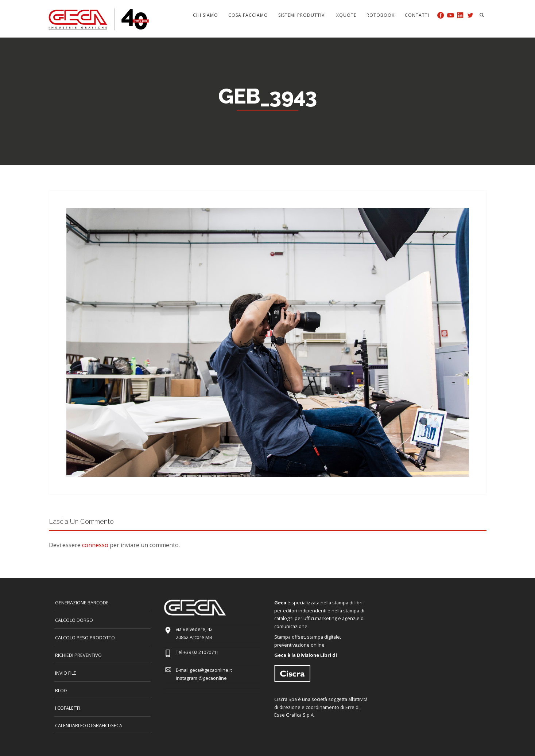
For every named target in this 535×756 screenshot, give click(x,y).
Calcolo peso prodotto (85, 638)
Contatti (417, 15)
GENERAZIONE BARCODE (82, 603)
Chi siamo (206, 15)
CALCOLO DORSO (74, 620)
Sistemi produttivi (302, 15)
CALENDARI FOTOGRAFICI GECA (89, 725)
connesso (95, 545)
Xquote (346, 15)
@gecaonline (213, 678)
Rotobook (381, 15)
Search (482, 15)
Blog (61, 690)
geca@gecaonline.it (211, 670)
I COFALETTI (67, 708)
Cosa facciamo (248, 15)
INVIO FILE (66, 673)
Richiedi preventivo (78, 655)
